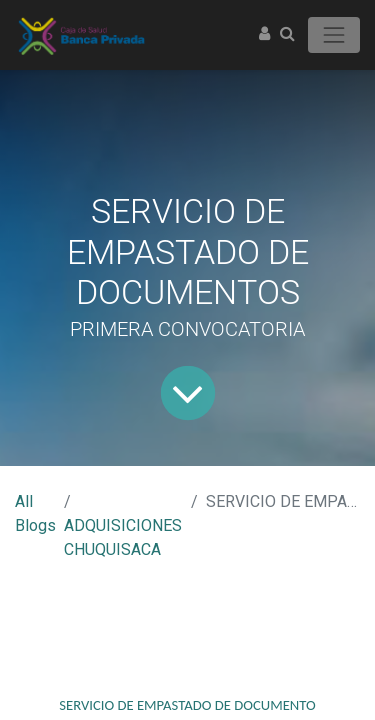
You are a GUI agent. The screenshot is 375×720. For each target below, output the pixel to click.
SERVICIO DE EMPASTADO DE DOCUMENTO (187, 705)
